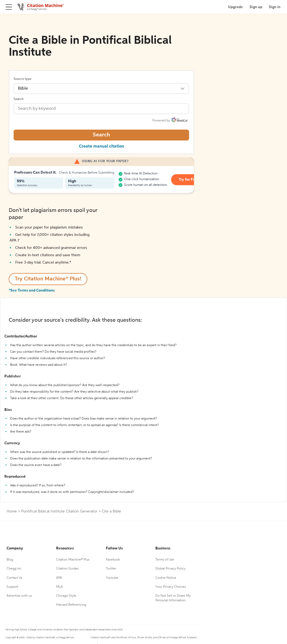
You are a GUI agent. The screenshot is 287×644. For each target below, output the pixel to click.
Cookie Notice (166, 578)
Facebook (113, 560)
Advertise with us (19, 596)
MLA (59, 587)
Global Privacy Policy (170, 569)
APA (59, 578)
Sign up (256, 7)
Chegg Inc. (14, 569)
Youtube (112, 578)
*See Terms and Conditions (32, 290)
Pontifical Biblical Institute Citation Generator (59, 511)
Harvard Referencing (71, 605)
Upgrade (235, 7)
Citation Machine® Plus (73, 560)
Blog (10, 560)
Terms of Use (165, 560)
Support (12, 587)
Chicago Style (66, 596)
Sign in (275, 7)
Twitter (111, 569)
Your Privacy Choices (171, 587)
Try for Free (189, 180)
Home (12, 511)
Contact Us (14, 578)
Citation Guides (67, 569)
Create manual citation (101, 146)
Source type (22, 79)
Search (19, 99)
